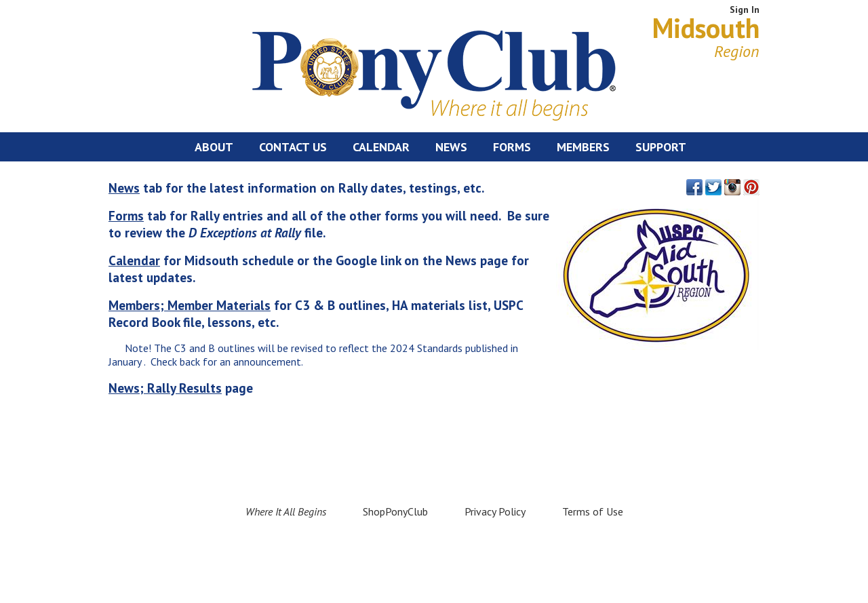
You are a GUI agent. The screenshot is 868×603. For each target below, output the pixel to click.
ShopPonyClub (395, 511)
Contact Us (293, 147)
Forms (512, 147)
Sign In (745, 9)
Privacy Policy (495, 511)
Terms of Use (593, 511)
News (451, 147)
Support (661, 147)
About (214, 147)
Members (583, 147)
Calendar (381, 147)
